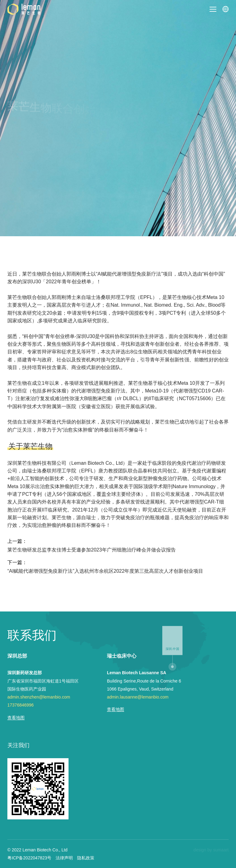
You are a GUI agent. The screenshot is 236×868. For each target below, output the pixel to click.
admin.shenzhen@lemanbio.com (39, 697)
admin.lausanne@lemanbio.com (138, 697)
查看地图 (16, 718)
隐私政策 (86, 858)
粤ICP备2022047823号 (29, 858)
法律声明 (64, 858)
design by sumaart (211, 850)
